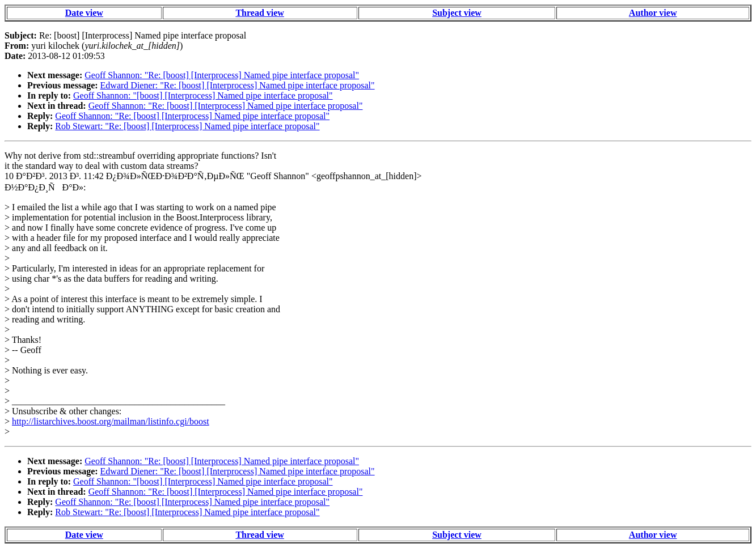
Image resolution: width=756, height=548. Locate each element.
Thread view (259, 13)
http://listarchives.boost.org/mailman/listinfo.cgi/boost (111, 421)
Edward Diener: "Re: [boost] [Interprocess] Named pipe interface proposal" (238, 85)
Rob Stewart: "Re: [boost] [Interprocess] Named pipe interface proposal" (187, 126)
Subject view (457, 13)
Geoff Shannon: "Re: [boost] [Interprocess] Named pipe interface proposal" (222, 75)
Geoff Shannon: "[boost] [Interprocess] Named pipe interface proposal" (203, 95)
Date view (84, 13)
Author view (653, 13)
